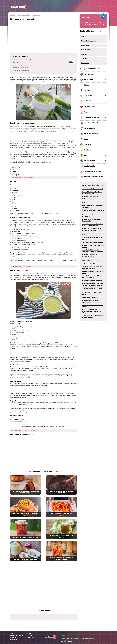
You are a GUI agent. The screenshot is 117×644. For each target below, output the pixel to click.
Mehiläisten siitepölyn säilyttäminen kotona (93, 234)
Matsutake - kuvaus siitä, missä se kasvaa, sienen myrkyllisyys (92, 225)
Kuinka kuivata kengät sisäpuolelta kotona (93, 202)
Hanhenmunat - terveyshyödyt (91, 298)
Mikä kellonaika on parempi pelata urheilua (92, 239)
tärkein (12, 15)
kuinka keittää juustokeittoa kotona (24, 266)
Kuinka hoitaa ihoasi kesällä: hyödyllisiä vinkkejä (91, 277)
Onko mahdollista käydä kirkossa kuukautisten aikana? (92, 193)
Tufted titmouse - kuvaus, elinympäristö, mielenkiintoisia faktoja (91, 311)
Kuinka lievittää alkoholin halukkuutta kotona (90, 255)
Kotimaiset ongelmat (89, 41)
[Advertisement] (44, 34)
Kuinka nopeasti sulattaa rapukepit (93, 189)
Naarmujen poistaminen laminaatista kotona (93, 272)
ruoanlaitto (37, 15)
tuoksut (84, 59)
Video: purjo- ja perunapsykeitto (22, 70)
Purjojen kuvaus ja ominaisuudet (22, 60)
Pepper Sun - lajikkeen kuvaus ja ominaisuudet (92, 216)
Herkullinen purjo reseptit (21, 68)
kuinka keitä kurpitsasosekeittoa (24, 177)
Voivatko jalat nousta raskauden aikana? (92, 294)
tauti (83, 37)
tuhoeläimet (86, 50)
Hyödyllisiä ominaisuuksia (20, 65)
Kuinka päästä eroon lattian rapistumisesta (90, 301)
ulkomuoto (85, 45)
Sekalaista (85, 63)
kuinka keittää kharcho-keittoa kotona (25, 430)
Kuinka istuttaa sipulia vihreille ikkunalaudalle (91, 220)
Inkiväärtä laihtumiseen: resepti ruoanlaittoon (92, 260)
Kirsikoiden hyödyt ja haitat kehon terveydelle (92, 207)
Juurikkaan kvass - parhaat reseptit (93, 242)
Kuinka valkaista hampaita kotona (92, 281)
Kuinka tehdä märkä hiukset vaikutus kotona (93, 211)
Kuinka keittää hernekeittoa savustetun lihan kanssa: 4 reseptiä (93, 251)
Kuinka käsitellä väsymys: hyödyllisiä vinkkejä (93, 246)
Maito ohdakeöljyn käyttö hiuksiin (92, 264)
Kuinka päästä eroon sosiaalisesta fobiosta (92, 306)
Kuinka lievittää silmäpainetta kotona (91, 197)
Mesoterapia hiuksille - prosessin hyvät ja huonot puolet (92, 268)
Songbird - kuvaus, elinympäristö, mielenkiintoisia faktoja (92, 229)
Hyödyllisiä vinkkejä (24, 15)
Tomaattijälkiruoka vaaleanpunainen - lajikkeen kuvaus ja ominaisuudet (93, 284)
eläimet (84, 54)
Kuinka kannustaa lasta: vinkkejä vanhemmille (92, 289)
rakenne (15, 63)
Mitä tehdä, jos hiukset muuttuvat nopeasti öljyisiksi (92, 317)
